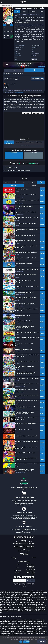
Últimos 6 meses (29, 144)
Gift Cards (30, 570)
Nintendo (18, 574)
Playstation (18, 572)
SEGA (33, 51)
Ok (21, 642)
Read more (26, 642)
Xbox (18, 569)
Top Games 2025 (30, 574)
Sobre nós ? (24, 542)
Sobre (24, 11)
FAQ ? (24, 551)
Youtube (34, 559)
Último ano (19, 144)
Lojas (14, 560)
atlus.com (34, 48)
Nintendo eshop (35, 53)
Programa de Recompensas (30, 567)
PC (32, 55)
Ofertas (7, 73)
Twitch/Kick (14, 559)
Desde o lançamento (9, 144)
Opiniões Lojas (30, 573)
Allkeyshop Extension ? (24, 553)
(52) (29, 165)
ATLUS (33, 50)
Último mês (39, 144)
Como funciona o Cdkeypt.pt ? (24, 543)
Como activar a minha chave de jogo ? (24, 550)
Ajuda (42, 641)
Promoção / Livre (30, 571)
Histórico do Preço (17, 73)
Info (17, 11)
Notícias (33, 11)
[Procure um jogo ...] (24, 6)
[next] (11, 25)
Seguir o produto (24, 148)
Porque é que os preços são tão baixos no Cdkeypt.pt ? (24, 546)
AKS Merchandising (30, 576)
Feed (41, 11)
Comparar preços (19, 94)
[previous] (5, 25)
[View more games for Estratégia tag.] (34, 60)
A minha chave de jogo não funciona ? (24, 548)
